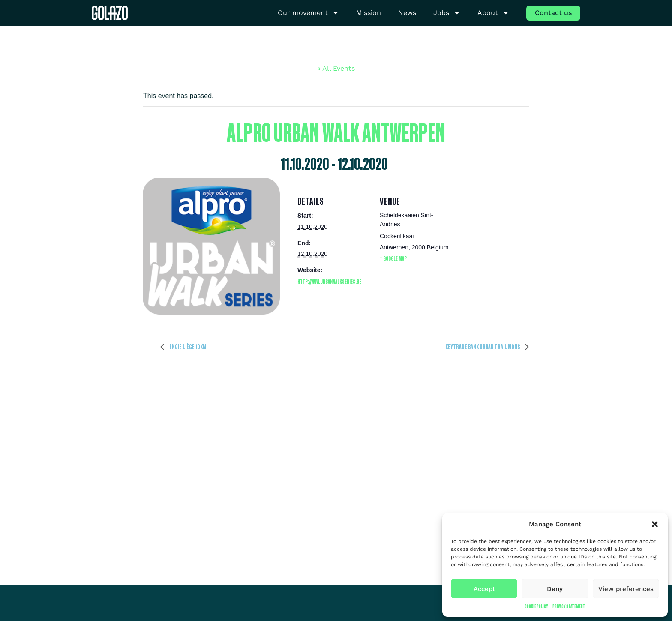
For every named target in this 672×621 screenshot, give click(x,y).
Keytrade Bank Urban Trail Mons (483, 347)
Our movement (308, 13)
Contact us (553, 13)
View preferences (626, 589)
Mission (369, 13)
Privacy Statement (569, 606)
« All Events (336, 68)
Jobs (447, 13)
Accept (484, 589)
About (493, 13)
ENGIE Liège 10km (187, 347)
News (407, 13)
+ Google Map (393, 258)
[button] (655, 524)
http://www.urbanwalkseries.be (329, 281)
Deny (555, 589)
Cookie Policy (536, 606)
